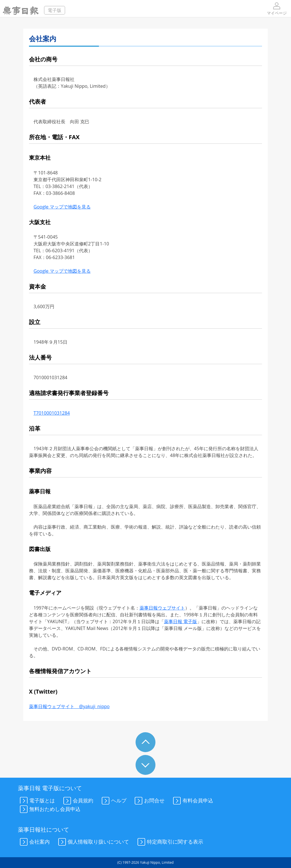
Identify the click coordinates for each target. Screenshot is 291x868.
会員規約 (77, 801)
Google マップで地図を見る (62, 207)
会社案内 (34, 842)
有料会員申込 (192, 801)
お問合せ (149, 801)
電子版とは (36, 801)
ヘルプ (113, 801)
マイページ (277, 8)
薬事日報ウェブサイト (162, 608)
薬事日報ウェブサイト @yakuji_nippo (69, 706)
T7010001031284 (52, 413)
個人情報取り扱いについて (93, 842)
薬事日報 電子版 (180, 621)
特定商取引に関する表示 (169, 842)
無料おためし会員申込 (49, 809)
